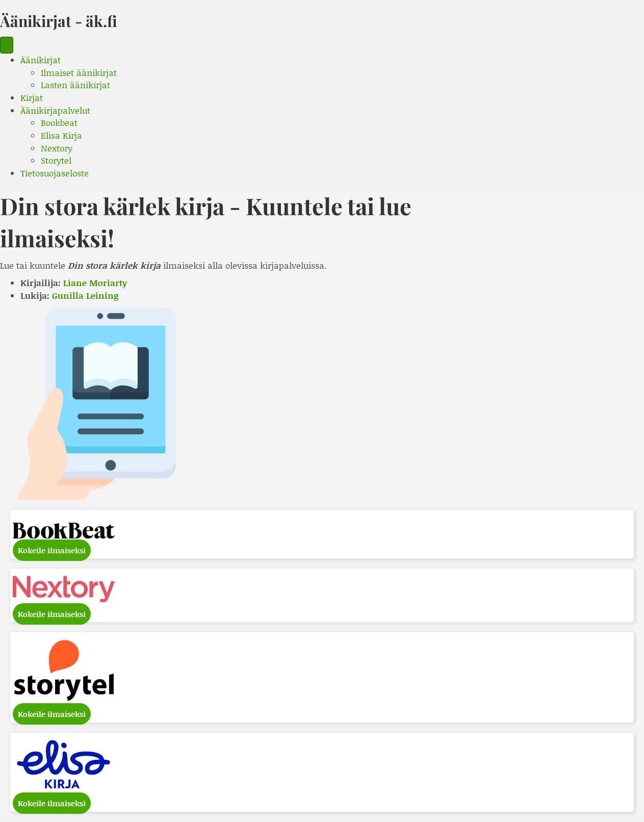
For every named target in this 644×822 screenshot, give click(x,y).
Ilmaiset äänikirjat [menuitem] (79, 72)
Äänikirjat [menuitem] (41, 60)
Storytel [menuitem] (56, 160)
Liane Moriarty (95, 282)
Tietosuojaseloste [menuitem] (55, 173)
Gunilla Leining (85, 295)
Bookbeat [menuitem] (59, 122)
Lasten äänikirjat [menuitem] (75, 85)
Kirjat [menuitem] (32, 97)
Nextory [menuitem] (57, 148)
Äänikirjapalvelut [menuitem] (55, 110)
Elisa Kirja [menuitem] (61, 135)
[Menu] (7, 45)
